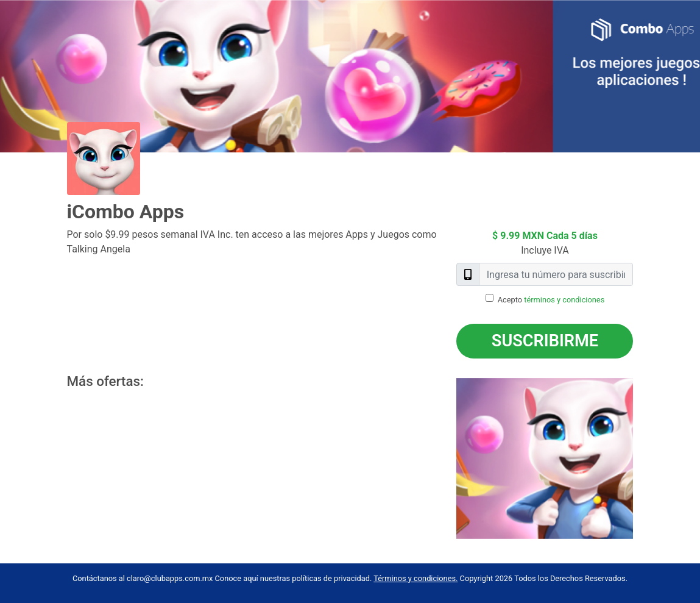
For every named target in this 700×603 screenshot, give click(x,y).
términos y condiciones (564, 300)
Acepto (551, 300)
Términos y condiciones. (415, 578)
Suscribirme (545, 341)
